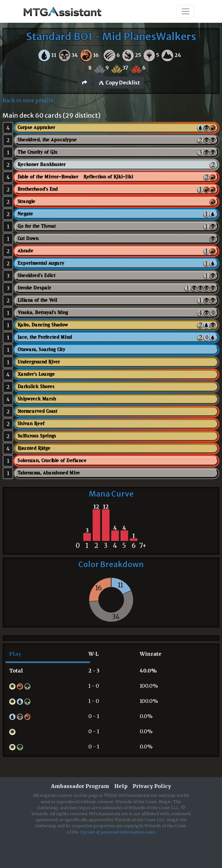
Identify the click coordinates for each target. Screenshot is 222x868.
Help (121, 786)
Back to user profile (28, 100)
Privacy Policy (152, 786)
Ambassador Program (80, 786)
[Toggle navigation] (186, 11)
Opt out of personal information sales (118, 832)
